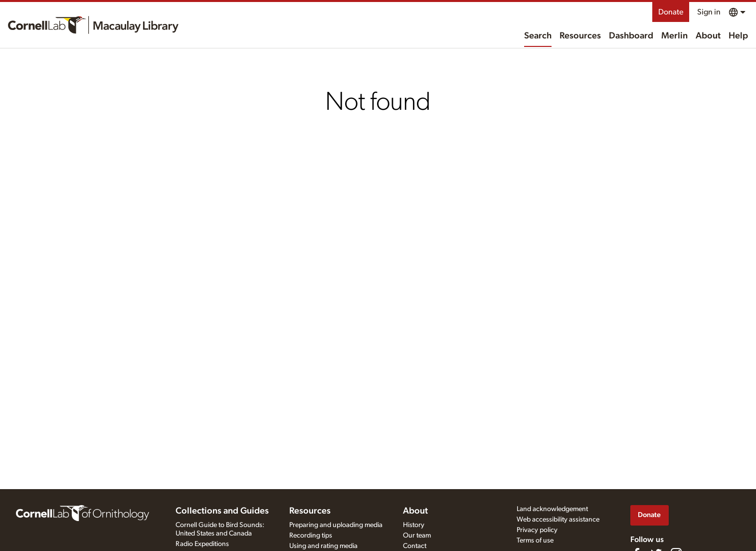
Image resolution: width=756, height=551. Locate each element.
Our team (417, 536)
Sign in (709, 12)
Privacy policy (537, 530)
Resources (580, 36)
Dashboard (631, 36)
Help (738, 36)
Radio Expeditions (202, 544)
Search (538, 36)
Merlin (674, 36)
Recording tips (311, 536)
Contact (415, 546)
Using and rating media (323, 546)
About (708, 36)
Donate (671, 12)
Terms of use (535, 541)
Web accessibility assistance (558, 520)
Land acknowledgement (552, 509)
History (414, 525)
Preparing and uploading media (336, 525)
